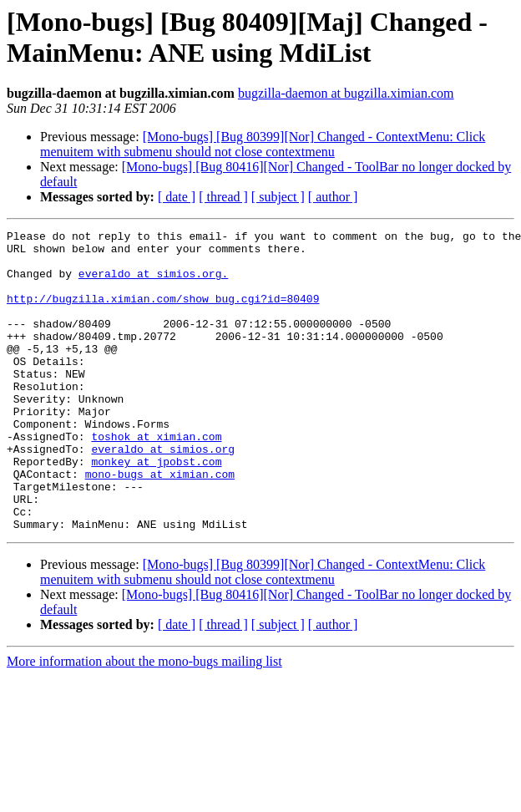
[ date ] (177, 197)
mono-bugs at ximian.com (160, 524)
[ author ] (333, 197)
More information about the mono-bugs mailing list (144, 721)
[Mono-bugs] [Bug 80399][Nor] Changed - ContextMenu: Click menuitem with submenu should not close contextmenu (263, 144)
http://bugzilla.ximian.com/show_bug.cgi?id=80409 (163, 313)
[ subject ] (278, 197)
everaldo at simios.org (163, 494)
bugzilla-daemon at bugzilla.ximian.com (346, 93)
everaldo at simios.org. (153, 283)
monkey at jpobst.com (156, 509)
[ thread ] (223, 197)
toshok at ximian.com (156, 479)
